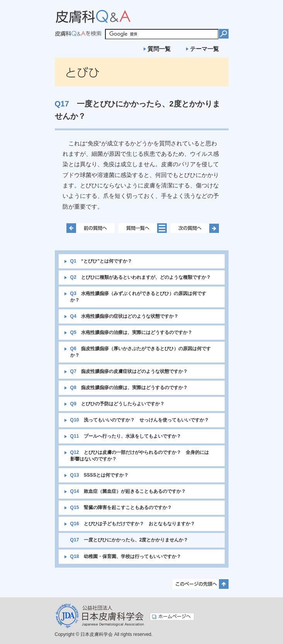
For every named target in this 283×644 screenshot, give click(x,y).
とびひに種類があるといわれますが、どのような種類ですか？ (141, 277)
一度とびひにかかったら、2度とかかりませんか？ (129, 540)
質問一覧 (159, 49)
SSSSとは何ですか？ (100, 475)
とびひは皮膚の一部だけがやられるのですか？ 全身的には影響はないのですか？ (140, 456)
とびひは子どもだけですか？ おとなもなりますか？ (133, 524)
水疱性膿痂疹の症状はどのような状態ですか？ (124, 316)
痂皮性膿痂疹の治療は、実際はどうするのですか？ (129, 388)
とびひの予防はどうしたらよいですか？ (117, 404)
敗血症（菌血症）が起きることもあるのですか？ (128, 491)
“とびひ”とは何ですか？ (101, 261)
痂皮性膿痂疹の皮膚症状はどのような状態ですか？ (129, 371)
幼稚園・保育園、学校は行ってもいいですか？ (126, 556)
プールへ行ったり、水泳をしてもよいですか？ (126, 436)
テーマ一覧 (204, 49)
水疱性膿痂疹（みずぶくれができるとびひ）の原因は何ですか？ (138, 297)
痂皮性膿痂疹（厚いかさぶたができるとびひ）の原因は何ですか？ (141, 352)
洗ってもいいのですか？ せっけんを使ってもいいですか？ (140, 420)
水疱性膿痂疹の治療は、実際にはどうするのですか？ (131, 332)
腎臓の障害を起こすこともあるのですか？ (121, 507)
